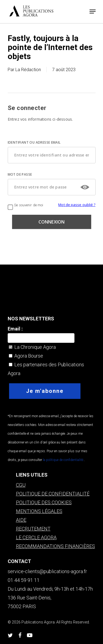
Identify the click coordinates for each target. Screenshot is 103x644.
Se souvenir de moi (26, 205)
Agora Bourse (26, 356)
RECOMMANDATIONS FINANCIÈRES (55, 546)
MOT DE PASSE (20, 174)
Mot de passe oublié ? (77, 205)
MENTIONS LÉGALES (39, 511)
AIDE (21, 520)
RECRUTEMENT (33, 529)
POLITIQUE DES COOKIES (44, 502)
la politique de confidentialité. (63, 460)
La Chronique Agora (32, 347)
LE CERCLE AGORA (36, 537)
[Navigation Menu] (93, 11)
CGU (21, 485)
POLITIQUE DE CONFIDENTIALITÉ (53, 494)
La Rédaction (28, 70)
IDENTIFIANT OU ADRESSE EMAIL (34, 142)
